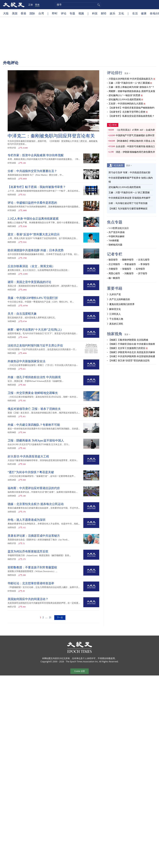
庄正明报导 (114, 264)
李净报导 (145, 264)
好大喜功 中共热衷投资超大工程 (28, 456)
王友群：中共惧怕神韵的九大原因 (126, 104)
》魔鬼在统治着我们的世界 (121, 304)
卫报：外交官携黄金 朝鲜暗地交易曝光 (33, 393)
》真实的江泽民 (115, 324)
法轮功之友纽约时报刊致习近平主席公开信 (35, 345)
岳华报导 (140, 269)
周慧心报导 (114, 273)
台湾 (41, 13)
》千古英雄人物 (115, 319)
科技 (95, 13)
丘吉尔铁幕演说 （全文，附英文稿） (31, 266)
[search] (78, 5)
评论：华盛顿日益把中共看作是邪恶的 (32, 203)
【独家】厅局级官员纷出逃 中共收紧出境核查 (132, 344)
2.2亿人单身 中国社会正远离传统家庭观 (33, 219)
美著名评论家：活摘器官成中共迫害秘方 (34, 536)
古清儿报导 (144, 260)
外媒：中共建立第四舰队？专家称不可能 (34, 425)
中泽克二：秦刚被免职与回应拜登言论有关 (51, 136)
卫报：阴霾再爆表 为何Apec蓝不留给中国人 (36, 441)
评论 (64, 13)
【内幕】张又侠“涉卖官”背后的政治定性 (129, 361)
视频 (81, 13)
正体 (31, 5)
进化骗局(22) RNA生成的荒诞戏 (125, 99)
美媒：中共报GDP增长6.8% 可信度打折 (33, 298)
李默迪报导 (130, 264)
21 (50, 617)
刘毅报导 (129, 273)
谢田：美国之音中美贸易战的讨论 (29, 282)
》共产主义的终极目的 (118, 299)
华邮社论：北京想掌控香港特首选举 (31, 583)
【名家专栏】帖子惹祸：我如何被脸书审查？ (37, 187)
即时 (55, 13)
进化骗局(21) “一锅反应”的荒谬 (124, 95)
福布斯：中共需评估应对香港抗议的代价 (34, 488)
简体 (37, 5)
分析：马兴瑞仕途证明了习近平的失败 (128, 203)
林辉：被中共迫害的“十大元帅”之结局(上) (35, 330)
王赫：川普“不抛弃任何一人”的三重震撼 (129, 83)
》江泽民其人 (114, 314)
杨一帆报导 (114, 278)
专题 (72, 13)
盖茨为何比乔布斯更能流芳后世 (28, 551)
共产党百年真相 (117, 232)
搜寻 (98, 5)
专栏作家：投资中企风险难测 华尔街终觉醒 (36, 155)
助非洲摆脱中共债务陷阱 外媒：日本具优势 (36, 250)
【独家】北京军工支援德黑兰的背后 (127, 348)
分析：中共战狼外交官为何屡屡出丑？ (32, 171)
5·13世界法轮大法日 (119, 228)
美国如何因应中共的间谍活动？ (28, 599)
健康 (144, 13)
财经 (104, 13)
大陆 (6, 13)
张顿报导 (127, 269)
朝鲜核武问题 (115, 245)
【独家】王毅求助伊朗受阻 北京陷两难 (128, 340)
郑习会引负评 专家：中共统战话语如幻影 (129, 172)
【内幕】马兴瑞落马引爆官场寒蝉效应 (128, 209)
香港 (23, 13)
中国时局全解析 (117, 236)
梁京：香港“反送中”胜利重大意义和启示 (34, 234)
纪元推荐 (118, 165)
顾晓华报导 (128, 260)
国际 (32, 13)
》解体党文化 (114, 309)
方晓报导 (113, 269)
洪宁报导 (143, 273)
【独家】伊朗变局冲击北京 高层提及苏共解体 (132, 352)
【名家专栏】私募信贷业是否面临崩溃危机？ (131, 116)
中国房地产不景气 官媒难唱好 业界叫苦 (135, 135)
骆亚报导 (113, 260)
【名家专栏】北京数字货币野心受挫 (127, 112)
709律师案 (114, 241)
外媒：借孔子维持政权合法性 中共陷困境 (34, 377)
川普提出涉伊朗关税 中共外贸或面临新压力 (131, 79)
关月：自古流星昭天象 (22, 314)
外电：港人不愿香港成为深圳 (27, 520)
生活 (135, 13)
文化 (121, 13)
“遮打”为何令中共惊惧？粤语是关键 (31, 472)
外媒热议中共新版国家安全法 (27, 361)
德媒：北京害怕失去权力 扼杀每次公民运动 (36, 504)
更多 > (127, 73)
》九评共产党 (114, 294)
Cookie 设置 (79, 671)
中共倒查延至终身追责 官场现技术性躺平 (130, 198)
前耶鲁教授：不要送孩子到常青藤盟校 (32, 567)
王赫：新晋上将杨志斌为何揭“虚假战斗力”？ (131, 87)
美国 (15, 13)
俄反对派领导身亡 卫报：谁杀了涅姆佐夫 (34, 409)
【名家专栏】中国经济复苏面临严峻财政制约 (131, 108)
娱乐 (113, 13)
